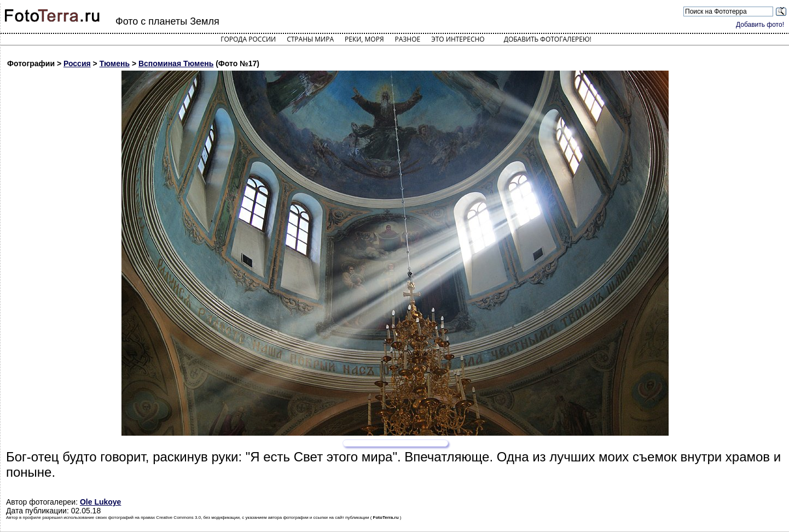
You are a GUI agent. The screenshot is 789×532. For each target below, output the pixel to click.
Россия (77, 63)
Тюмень (115, 63)
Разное (408, 39)
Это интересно (458, 39)
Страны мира (310, 39)
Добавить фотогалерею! (548, 39)
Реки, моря (364, 39)
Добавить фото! (760, 25)
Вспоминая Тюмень (176, 63)
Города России (248, 39)
